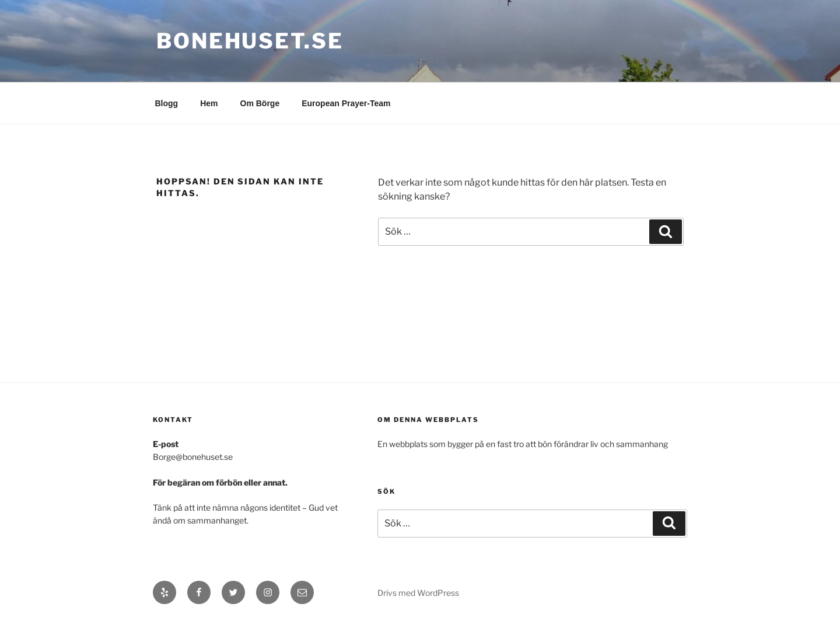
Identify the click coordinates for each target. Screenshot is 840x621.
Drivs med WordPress (418, 593)
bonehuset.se (250, 41)
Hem (209, 103)
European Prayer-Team (346, 103)
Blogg (167, 103)
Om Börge (260, 103)
